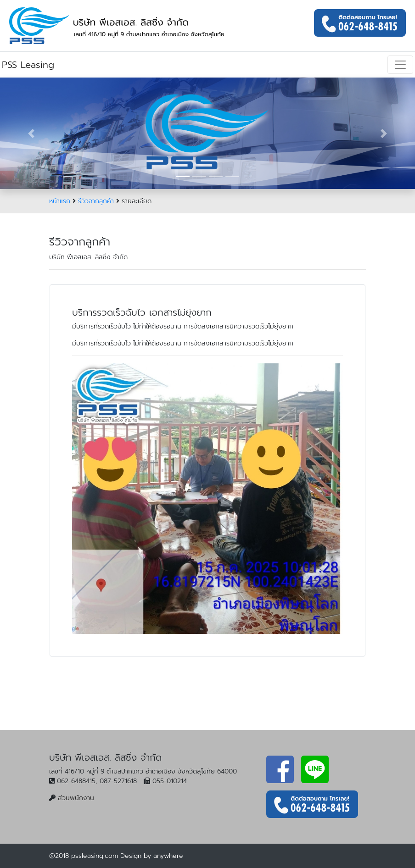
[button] (31, 133)
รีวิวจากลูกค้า (96, 201)
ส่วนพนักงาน (76, 798)
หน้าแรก (60, 201)
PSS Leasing (28, 65)
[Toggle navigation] (400, 65)
